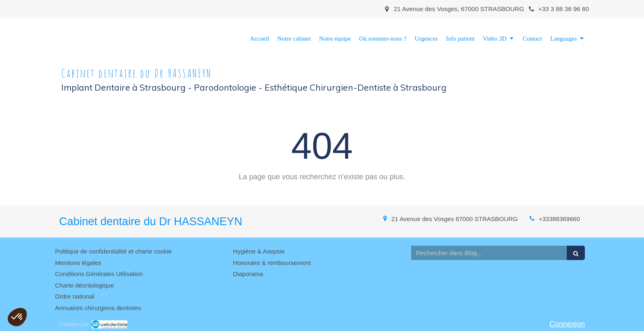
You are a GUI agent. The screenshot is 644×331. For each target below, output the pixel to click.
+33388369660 (559, 219)
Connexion (567, 324)
